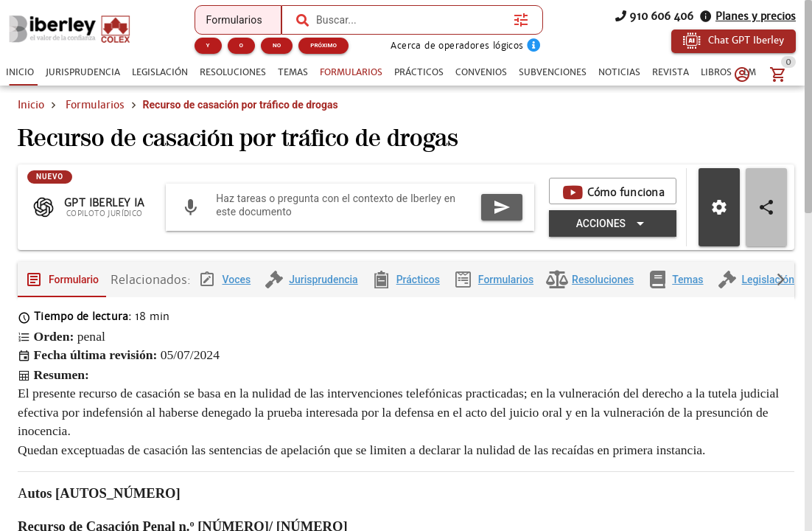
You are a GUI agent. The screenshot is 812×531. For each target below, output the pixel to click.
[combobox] (411, 20)
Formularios (95, 105)
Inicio (31, 105)
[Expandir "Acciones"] (613, 235)
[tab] (20, 72)
